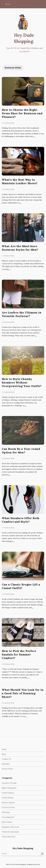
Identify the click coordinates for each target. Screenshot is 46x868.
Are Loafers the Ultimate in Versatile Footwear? (22, 314)
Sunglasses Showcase (11, 827)
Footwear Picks (9, 123)
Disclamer (6, 764)
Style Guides (7, 822)
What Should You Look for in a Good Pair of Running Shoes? (23, 693)
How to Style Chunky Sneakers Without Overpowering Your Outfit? (22, 382)
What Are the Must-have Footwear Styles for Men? (20, 248)
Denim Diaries (8, 798)
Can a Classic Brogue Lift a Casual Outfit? (21, 586)
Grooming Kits (8, 817)
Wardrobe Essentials (10, 832)
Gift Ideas (6, 812)
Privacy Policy (7, 769)
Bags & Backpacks (9, 788)
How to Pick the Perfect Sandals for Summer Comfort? (19, 654)
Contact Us (7, 759)
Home (4, 749)
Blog (4, 754)
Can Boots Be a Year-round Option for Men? (21, 451)
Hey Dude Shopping (24, 38)
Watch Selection (8, 837)
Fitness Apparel (8, 803)
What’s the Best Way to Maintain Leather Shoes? (20, 181)
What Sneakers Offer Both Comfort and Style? (21, 520)
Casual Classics (8, 793)
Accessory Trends (9, 783)
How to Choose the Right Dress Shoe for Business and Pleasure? (22, 113)
